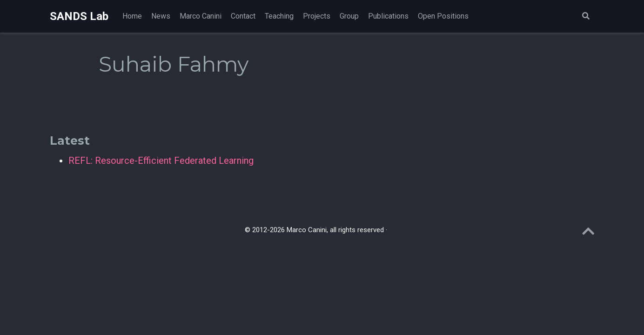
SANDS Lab (79, 16)
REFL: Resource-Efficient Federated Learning (161, 161)
